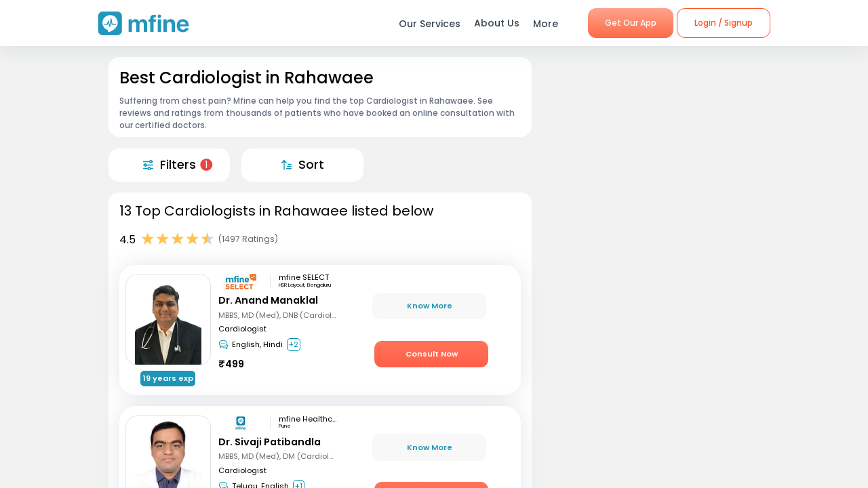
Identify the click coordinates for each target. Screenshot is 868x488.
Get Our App (631, 23)
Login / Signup (724, 23)
